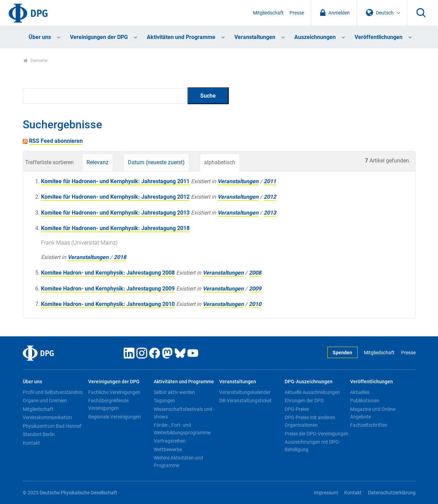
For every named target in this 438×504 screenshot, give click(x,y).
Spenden (342, 353)
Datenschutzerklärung (392, 493)
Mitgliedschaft (268, 13)
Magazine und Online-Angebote (373, 413)
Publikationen (365, 401)
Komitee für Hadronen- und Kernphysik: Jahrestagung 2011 (115, 181)
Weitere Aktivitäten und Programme (178, 462)
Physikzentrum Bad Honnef (52, 426)
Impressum (326, 493)
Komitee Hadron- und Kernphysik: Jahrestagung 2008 (108, 273)
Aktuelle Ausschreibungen (312, 392)
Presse (297, 13)
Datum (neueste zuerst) (156, 162)
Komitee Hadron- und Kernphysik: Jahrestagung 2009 (108, 289)
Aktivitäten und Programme (181, 37)
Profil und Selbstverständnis (53, 392)
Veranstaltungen (255, 37)
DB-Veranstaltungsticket (245, 401)
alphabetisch (220, 162)
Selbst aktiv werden (174, 392)
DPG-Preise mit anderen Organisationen (310, 421)
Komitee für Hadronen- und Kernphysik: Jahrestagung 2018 (115, 228)
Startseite (36, 61)
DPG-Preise (297, 409)
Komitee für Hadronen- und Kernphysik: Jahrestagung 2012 (115, 197)
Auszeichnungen (315, 37)
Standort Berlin (39, 434)
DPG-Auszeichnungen (309, 382)
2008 (255, 273)
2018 (120, 257)
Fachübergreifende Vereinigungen (108, 404)
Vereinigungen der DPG (99, 37)
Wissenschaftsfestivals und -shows (184, 413)
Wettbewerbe (168, 449)
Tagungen (164, 401)
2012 (270, 197)
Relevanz (98, 162)
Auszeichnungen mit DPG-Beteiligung (312, 446)
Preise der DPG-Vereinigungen (317, 434)
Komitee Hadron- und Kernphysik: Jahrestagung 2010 (108, 304)
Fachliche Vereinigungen (114, 392)
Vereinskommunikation (47, 417)
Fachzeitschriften (369, 425)
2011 (270, 181)
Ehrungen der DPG (304, 401)
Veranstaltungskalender (245, 392)
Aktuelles (360, 392)
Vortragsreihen (170, 441)
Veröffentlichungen (379, 37)
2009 (255, 289)
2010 (255, 304)
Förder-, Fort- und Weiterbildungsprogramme (182, 429)
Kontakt (31, 443)
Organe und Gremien (45, 401)
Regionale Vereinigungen (115, 417)
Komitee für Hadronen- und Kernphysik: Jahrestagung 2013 (115, 213)
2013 (270, 213)
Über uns (40, 37)
